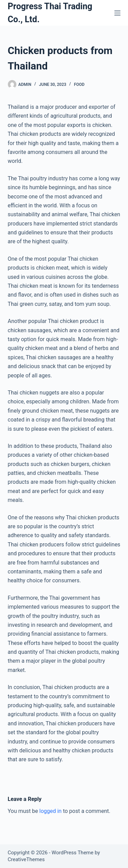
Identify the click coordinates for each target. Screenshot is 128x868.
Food (79, 85)
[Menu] (117, 13)
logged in (50, 811)
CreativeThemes (26, 859)
